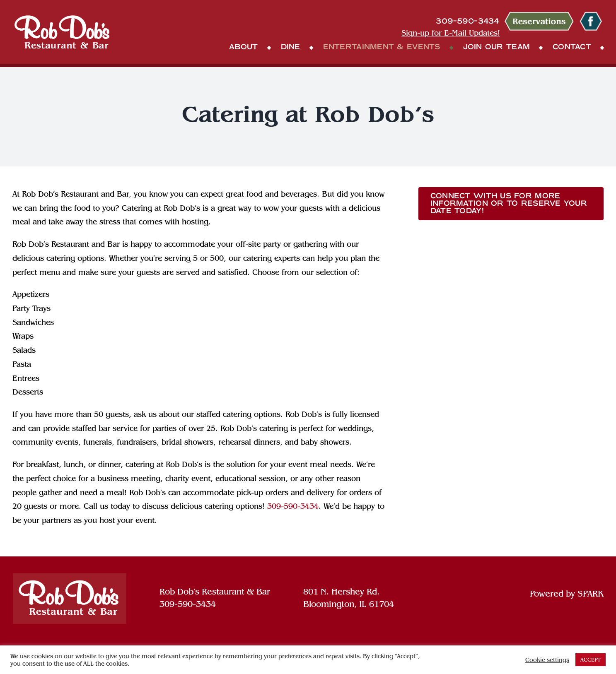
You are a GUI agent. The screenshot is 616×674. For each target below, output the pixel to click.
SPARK (591, 594)
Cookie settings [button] (547, 660)
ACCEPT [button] (591, 660)
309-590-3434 (293, 506)
